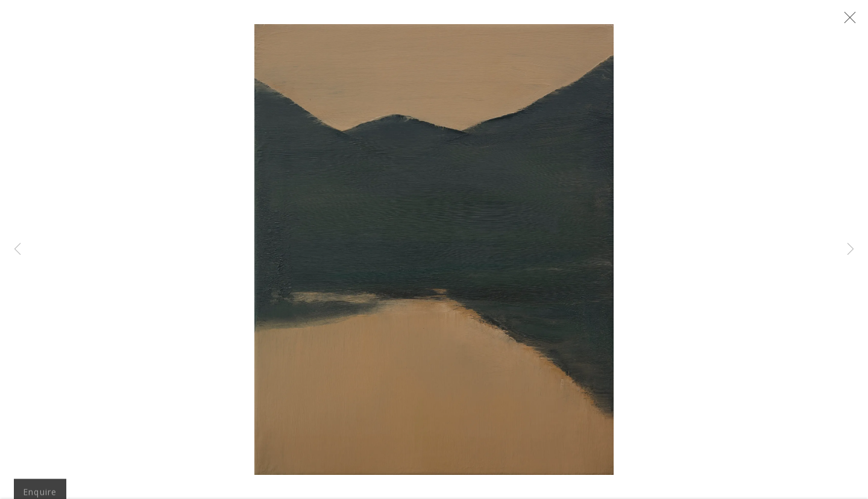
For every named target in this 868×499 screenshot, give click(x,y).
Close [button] (857, 21)
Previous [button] (17, 249)
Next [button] (851, 249)
